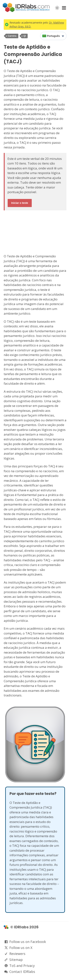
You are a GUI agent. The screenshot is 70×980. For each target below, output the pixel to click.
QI (25, 36)
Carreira (12, 36)
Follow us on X (21, 948)
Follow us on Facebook (28, 942)
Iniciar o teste (20, 203)
